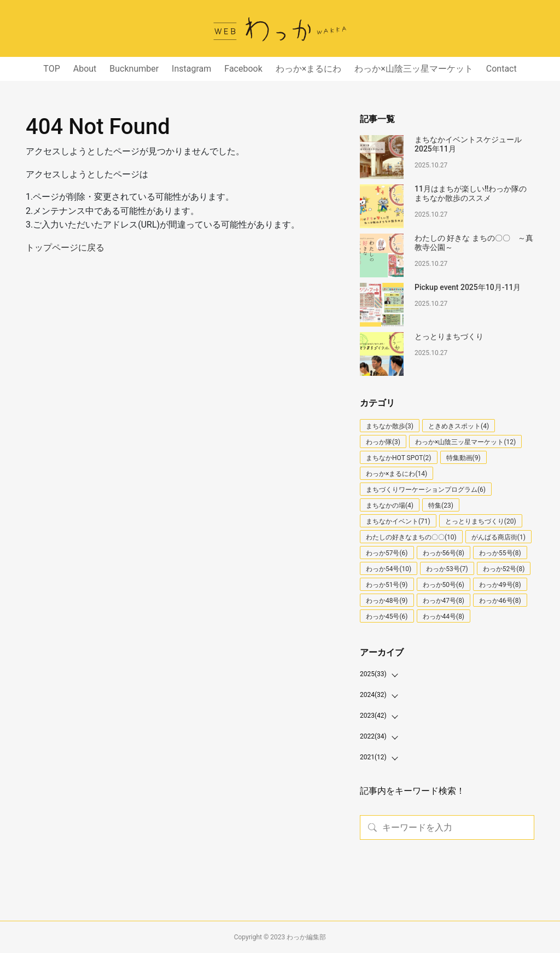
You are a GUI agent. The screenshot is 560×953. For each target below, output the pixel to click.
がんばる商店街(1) (498, 537)
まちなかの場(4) (390, 505)
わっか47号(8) (444, 601)
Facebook (243, 69)
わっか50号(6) (444, 585)
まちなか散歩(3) (390, 426)
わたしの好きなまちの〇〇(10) (411, 537)
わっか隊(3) (383, 442)
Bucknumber (134, 69)
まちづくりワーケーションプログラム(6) (426, 490)
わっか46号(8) (500, 601)
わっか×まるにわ (309, 69)
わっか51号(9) (387, 585)
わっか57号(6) (387, 553)
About (85, 69)
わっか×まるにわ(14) (396, 474)
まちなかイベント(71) (398, 521)
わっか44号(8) (444, 617)
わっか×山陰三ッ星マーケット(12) (465, 442)
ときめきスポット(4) (459, 426)
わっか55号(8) (500, 553)
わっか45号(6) (387, 617)
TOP (51, 69)
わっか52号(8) (504, 569)
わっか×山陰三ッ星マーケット (414, 69)
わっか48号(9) (387, 601)
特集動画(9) (463, 458)
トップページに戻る (65, 248)
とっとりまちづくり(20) (481, 521)
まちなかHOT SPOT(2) (399, 458)
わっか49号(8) (500, 585)
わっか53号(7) (447, 569)
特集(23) (441, 505)
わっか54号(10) (389, 569)
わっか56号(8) (444, 553)
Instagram (191, 69)
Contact (501, 69)
